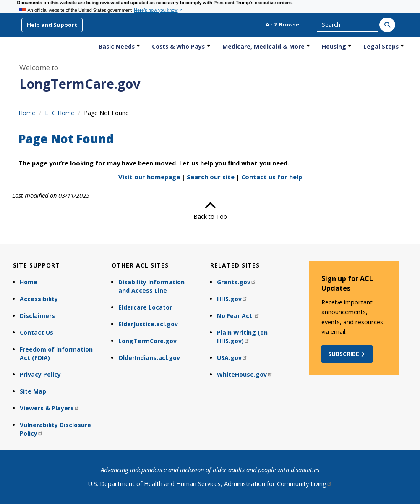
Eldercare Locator (145, 307)
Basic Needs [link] (117, 46)
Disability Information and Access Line (151, 286)
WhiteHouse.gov (245, 374)
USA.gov (232, 358)
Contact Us (37, 332)
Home (27, 113)
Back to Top (210, 210)
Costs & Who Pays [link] (178, 46)
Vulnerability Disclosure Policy (55, 429)
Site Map (33, 391)
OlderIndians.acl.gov (149, 358)
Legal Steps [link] (381, 46)
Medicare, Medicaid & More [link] (263, 46)
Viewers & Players (50, 408)
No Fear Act (238, 316)
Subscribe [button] (347, 354)
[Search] (387, 25)
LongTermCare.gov (80, 84)
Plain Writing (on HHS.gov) (242, 337)
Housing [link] (334, 46)
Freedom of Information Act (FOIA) (56, 353)
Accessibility (39, 299)
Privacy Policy (40, 374)
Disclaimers (37, 316)
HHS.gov (232, 299)
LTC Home (60, 113)
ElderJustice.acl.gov (148, 324)
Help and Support (52, 25)
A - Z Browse (282, 25)
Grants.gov (237, 282)
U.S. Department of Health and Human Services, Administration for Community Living (210, 483)
